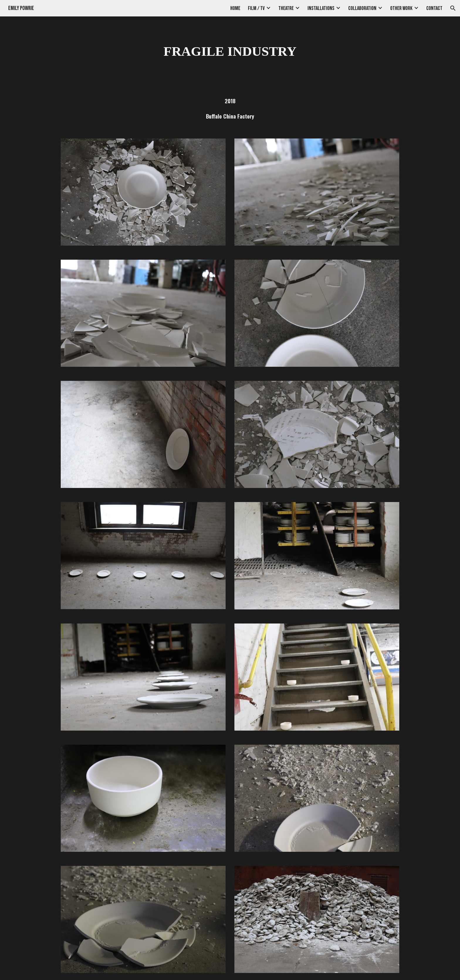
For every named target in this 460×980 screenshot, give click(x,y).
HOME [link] (235, 8)
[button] (453, 8)
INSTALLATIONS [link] (321, 8)
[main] (230, 51)
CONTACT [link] (434, 8)
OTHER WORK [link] (401, 8)
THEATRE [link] (286, 8)
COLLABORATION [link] (362, 8)
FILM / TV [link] (256, 8)
